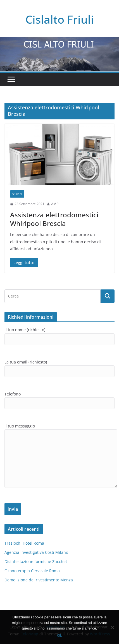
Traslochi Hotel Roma (24, 543)
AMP (55, 204)
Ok (60, 636)
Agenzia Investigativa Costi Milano (36, 552)
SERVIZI (17, 194)
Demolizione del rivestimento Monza (39, 580)
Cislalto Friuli (60, 19)
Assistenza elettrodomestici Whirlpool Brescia (54, 219)
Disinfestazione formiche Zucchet (36, 561)
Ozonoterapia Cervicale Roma (32, 571)
